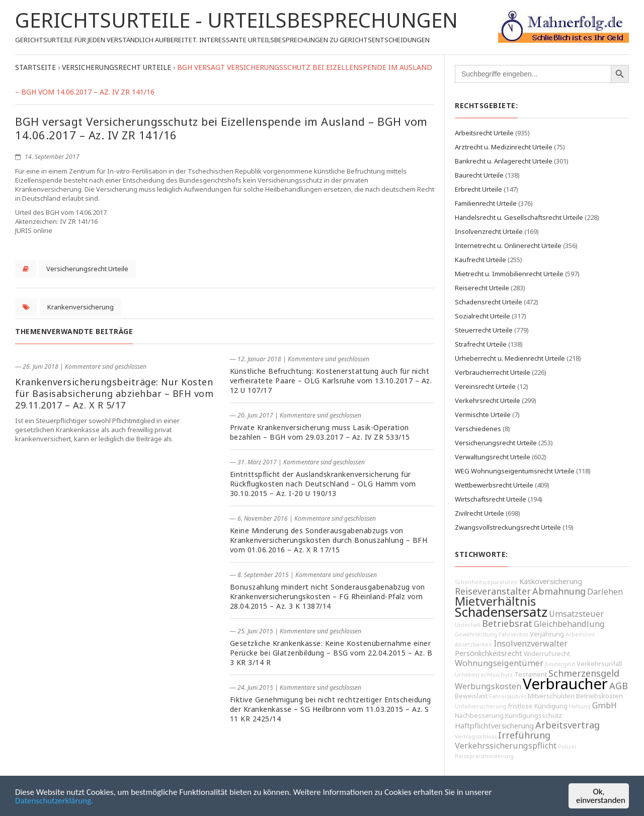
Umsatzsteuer (576, 614)
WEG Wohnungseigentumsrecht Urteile (515, 471)
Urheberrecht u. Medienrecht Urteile (510, 358)
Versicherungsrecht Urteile (87, 269)
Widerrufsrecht (547, 654)
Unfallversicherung (480, 706)
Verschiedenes (478, 429)
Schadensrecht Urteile (489, 302)
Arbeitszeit (580, 634)
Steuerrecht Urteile (484, 330)
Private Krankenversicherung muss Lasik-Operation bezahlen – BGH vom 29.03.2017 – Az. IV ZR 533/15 (320, 432)
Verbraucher (565, 684)
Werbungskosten (488, 686)
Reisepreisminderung (484, 756)
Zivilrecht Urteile (479, 513)
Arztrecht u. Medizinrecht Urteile (504, 147)
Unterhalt (468, 625)
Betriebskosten (599, 696)
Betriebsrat (507, 623)
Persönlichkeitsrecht (489, 653)
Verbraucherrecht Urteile (493, 372)
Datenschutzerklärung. (54, 801)
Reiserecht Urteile (482, 288)
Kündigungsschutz (534, 716)
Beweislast (471, 696)
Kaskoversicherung (551, 581)
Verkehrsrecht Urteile (488, 400)
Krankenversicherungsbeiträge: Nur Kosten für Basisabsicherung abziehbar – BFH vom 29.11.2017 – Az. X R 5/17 (114, 393)
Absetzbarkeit (473, 644)
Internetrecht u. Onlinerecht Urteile (508, 246)
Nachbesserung (479, 716)
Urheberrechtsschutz (484, 675)
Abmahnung (559, 591)
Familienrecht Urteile (486, 203)
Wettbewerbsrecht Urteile (494, 485)
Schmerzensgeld (584, 673)
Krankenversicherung (80, 307)
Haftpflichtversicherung (494, 726)
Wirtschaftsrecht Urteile (491, 499)
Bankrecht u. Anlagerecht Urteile (504, 161)
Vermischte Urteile (483, 415)
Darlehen (605, 592)
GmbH (605, 705)
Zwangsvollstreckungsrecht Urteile (508, 527)
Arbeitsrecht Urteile (484, 133)
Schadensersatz (501, 612)
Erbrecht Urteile (478, 189)
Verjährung (547, 634)
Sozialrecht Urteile (482, 316)
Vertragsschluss (476, 737)
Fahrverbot (513, 634)
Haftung (580, 706)
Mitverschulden (551, 696)
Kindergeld (560, 664)
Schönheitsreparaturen (486, 582)
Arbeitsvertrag (568, 725)
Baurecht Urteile (479, 175)
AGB (619, 686)
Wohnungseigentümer (499, 663)
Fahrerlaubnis (508, 696)
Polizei (567, 747)
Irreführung (524, 735)
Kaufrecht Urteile (480, 260)
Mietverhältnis (495, 601)
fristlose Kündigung (538, 706)
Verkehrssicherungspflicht (506, 746)
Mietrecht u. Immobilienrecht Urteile (509, 274)
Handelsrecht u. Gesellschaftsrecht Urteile (519, 217)
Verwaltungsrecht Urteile (493, 457)
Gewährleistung (476, 634)
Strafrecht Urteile (481, 344)
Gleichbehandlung (569, 624)
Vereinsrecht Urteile (485, 386)
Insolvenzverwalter (531, 643)
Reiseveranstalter (493, 591)
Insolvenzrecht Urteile (489, 231)
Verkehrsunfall (599, 664)
